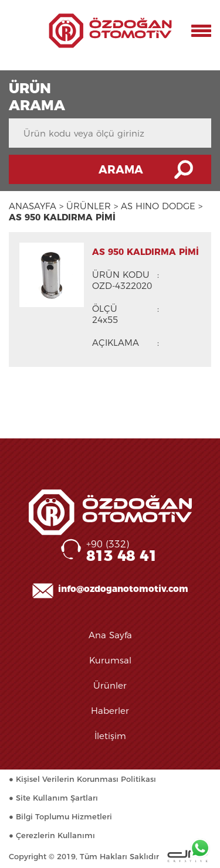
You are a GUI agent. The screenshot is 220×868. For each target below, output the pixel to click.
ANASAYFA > (36, 206)
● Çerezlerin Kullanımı (52, 835)
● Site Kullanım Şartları (53, 798)
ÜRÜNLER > (92, 206)
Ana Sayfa (110, 635)
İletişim (110, 736)
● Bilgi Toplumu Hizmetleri (60, 816)
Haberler (110, 711)
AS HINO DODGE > (162, 206)
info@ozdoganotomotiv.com (123, 589)
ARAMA (121, 170)
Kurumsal (110, 660)
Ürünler (110, 685)
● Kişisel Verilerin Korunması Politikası (82, 779)
